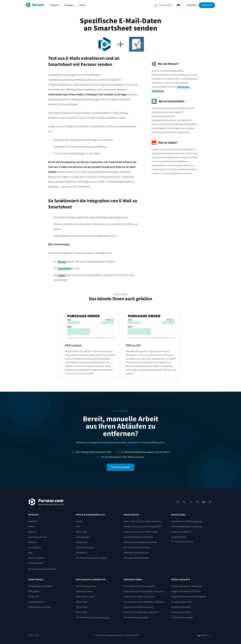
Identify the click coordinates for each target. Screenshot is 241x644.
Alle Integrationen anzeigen (136, 618)
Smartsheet (65, 268)
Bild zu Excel (82, 612)
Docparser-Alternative (181, 602)
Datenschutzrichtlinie (181, 532)
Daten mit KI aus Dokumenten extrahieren (143, 521)
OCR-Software (35, 591)
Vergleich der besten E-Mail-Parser (187, 586)
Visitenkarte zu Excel (85, 597)
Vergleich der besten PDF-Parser (186, 591)
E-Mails (79, 521)
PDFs (78, 527)
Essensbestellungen (85, 548)
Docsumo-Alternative (181, 612)
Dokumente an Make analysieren (139, 607)
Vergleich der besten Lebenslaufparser (189, 597)
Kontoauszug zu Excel (86, 586)
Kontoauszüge (83, 537)
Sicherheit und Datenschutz (136, 553)
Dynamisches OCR (37, 602)
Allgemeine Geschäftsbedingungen (187, 521)
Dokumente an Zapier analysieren (139, 597)
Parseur (62, 262)
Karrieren (33, 542)
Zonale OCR (34, 597)
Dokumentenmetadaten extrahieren (140, 542)
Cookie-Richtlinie (179, 537)
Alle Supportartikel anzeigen (137, 558)
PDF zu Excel (82, 607)
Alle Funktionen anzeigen (40, 607)
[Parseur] (46, 502)
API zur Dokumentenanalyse (137, 548)
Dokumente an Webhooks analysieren (141, 612)
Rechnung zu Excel (84, 591)
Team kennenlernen (38, 537)
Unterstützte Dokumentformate (138, 537)
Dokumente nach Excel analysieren (140, 586)
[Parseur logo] (35, 5)
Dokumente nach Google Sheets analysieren (144, 591)
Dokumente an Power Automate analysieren (144, 602)
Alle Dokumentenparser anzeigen (91, 558)
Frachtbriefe (81, 553)
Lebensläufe (82, 542)
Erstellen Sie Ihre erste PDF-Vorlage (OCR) (142, 527)
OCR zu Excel (82, 602)
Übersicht (33, 521)
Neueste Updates (36, 558)
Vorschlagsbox (35, 548)
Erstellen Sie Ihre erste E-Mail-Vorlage (140, 532)
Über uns (32, 532)
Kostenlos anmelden (120, 467)
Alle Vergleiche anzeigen (182, 618)
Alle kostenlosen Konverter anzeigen (93, 618)
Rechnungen (82, 532)
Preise (82, 5)
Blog (30, 553)
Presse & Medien (36, 563)
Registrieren (207, 5)
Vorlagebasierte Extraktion (40, 586)
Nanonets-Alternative (181, 607)
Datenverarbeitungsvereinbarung (187, 527)
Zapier (62, 275)
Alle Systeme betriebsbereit (43, 569)
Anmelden (192, 5)
